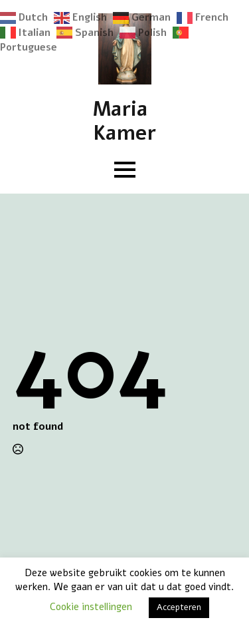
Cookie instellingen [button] (91, 607)
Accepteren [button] (179, 607)
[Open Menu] (125, 170)
